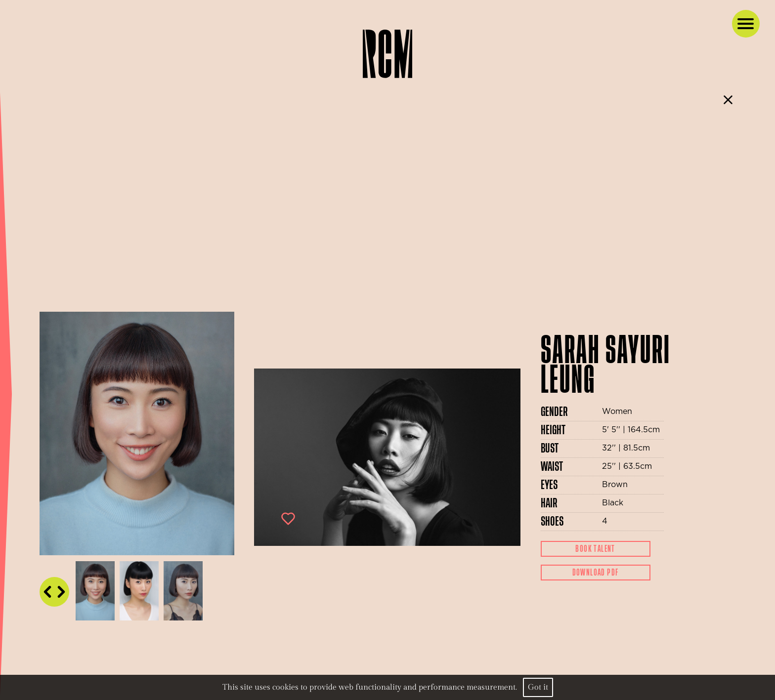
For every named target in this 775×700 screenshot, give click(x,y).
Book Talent (595, 549)
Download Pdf (596, 573)
